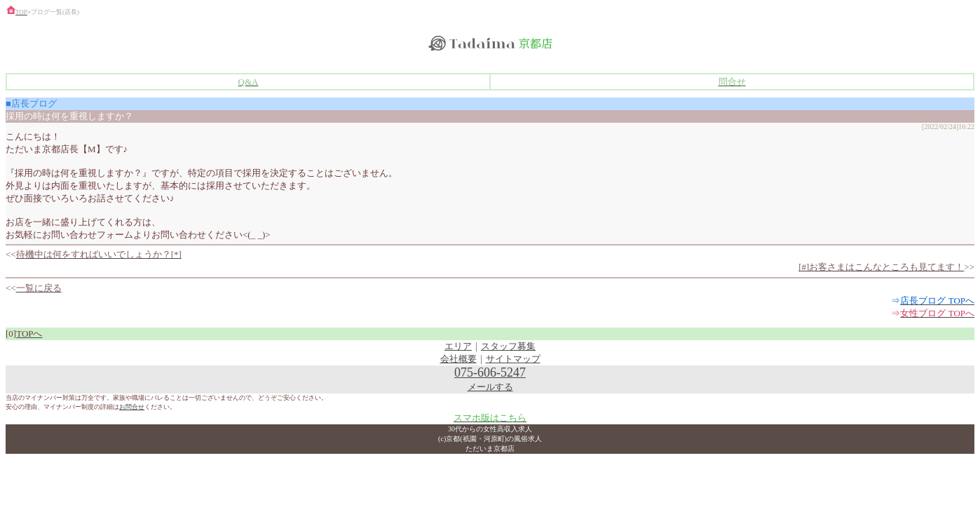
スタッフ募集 (508, 346)
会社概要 (458, 359)
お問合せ (132, 407)
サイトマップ (513, 359)
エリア (458, 346)
